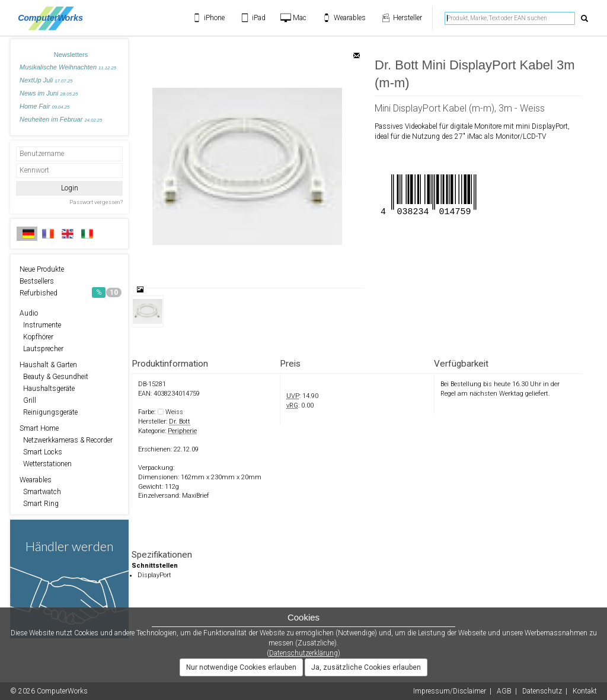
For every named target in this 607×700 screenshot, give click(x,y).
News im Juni (49, 93)
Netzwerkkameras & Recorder (66, 440)
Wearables (36, 480)
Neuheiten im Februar (61, 119)
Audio (29, 313)
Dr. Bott (180, 421)
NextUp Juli (46, 80)
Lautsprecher (41, 349)
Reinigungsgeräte (49, 412)
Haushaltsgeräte (47, 389)
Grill (28, 400)
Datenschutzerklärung (303, 653)
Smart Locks (41, 452)
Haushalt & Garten (48, 365)
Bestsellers (37, 281)
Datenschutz (542, 691)
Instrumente (40, 325)
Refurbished (71, 292)
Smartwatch (40, 492)
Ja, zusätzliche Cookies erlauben (366, 667)
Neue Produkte (42, 269)
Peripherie (182, 431)
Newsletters (71, 55)
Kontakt (585, 691)
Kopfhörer (36, 337)
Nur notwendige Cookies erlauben (241, 667)
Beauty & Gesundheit (54, 377)
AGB (504, 691)
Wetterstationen (46, 464)
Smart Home (39, 428)
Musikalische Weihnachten (68, 67)
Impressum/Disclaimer (450, 691)
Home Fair (44, 106)
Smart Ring (39, 504)
